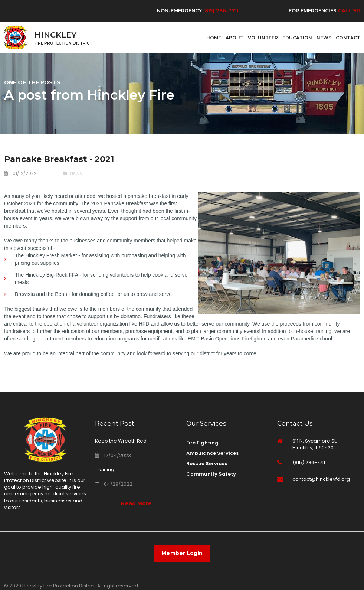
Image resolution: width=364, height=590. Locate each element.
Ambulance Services (212, 452)
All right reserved (118, 586)
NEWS (324, 37)
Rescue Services (207, 462)
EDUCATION (297, 37)
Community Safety (211, 472)
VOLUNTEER (263, 37)
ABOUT (235, 37)
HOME (214, 37)
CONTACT (348, 37)
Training (105, 469)
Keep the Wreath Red (121, 441)
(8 (206, 10)
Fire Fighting (202, 442)
